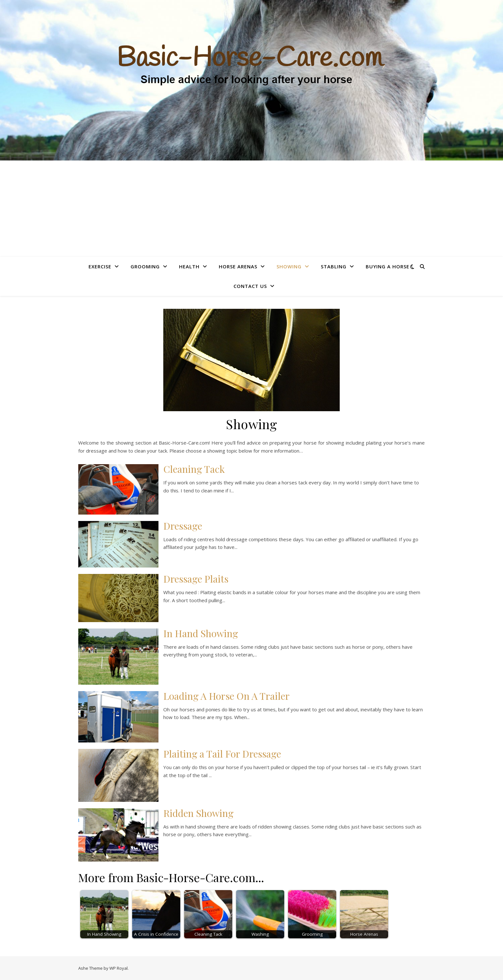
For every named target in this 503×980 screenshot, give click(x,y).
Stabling (334, 266)
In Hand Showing (201, 633)
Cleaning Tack (194, 469)
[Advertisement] (251, 209)
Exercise (100, 266)
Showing (289, 266)
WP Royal (119, 968)
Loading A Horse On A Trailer (226, 696)
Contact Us (250, 286)
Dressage (183, 526)
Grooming (145, 266)
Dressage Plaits (196, 579)
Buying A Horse (388, 266)
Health (189, 266)
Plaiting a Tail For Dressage (222, 754)
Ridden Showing (198, 813)
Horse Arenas (238, 266)
